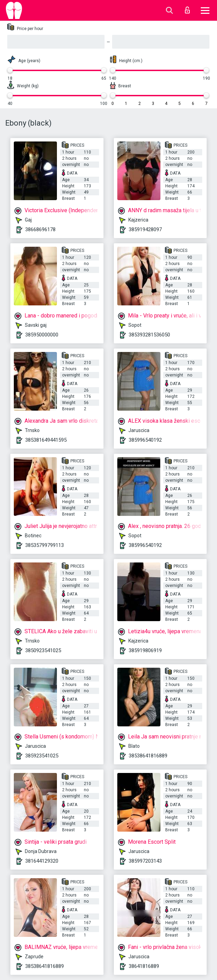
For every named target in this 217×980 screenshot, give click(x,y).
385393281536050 (149, 335)
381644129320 (42, 861)
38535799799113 (45, 545)
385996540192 (145, 440)
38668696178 (40, 229)
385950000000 (42, 335)
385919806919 (145, 650)
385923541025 (42, 756)
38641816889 (144, 966)
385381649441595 (46, 440)
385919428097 (145, 229)
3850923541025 (43, 650)
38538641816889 (148, 756)
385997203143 (145, 861)
